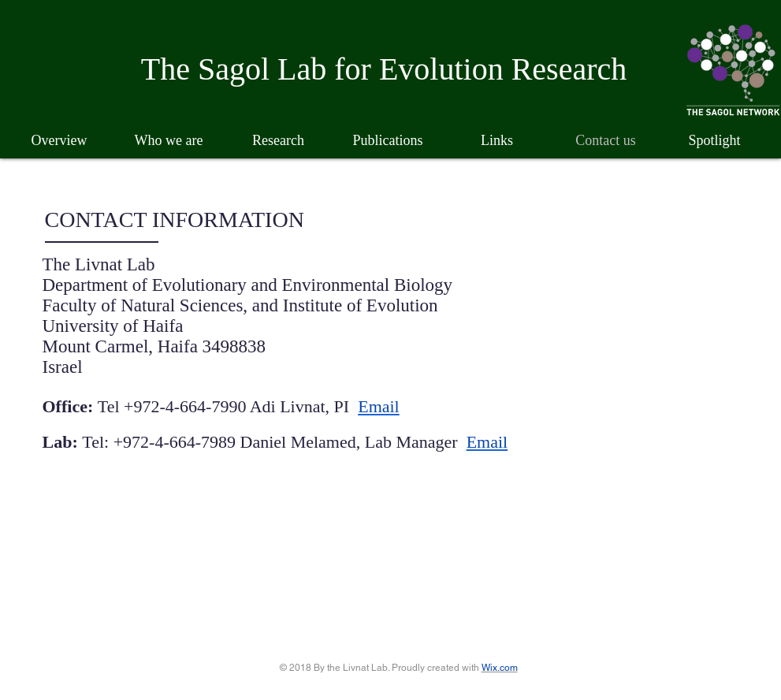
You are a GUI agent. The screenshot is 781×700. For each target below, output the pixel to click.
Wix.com (500, 668)
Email (379, 406)
